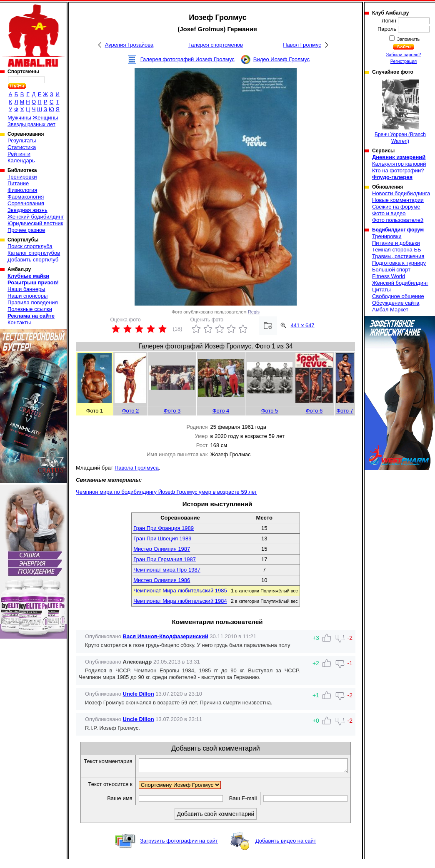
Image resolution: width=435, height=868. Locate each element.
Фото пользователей (398, 220)
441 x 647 (303, 325)
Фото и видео (389, 213)
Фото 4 (221, 411)
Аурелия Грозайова (129, 45)
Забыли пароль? (404, 55)
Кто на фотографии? (398, 170)
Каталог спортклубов (34, 253)
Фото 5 (270, 411)
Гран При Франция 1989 (164, 528)
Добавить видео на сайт (286, 850)
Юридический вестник (35, 223)
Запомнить (408, 39)
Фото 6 (314, 411)
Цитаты (381, 290)
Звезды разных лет (31, 124)
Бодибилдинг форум (398, 230)
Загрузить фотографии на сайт (179, 850)
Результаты (22, 141)
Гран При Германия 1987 (165, 559)
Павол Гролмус (302, 45)
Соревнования (26, 203)
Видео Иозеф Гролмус (281, 59)
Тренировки (22, 177)
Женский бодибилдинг (36, 217)
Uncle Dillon (139, 694)
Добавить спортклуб (33, 260)
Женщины (45, 118)
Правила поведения (33, 302)
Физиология (22, 190)
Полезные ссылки (30, 309)
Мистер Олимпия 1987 (162, 549)
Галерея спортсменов (216, 45)
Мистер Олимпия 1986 (162, 580)
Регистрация (404, 61)
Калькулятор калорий (399, 164)
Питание (18, 183)
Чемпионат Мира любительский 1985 (180, 591)
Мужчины (19, 118)
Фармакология (26, 197)
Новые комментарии (398, 200)
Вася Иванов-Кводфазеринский (166, 636)
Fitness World (389, 276)
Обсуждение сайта (396, 303)
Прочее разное (26, 230)
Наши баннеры (26, 289)
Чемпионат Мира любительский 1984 (180, 601)
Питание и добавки (396, 243)
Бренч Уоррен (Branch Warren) (400, 112)
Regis (254, 312)
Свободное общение (398, 296)
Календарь (21, 160)
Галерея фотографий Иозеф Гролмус (187, 59)
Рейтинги (19, 154)
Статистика (22, 147)
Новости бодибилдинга (401, 193)
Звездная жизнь (27, 210)
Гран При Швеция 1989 (162, 538)
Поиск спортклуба (30, 246)
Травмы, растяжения (398, 256)
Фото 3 (172, 411)
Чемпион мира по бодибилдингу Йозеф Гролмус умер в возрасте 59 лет (166, 492)
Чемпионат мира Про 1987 (167, 570)
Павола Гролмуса (137, 468)
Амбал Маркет (390, 310)
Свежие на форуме (396, 207)
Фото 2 (131, 411)
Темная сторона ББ (397, 250)
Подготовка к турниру (399, 263)
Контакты (19, 322)
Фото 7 (345, 411)
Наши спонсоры (27, 296)
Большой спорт (391, 270)
